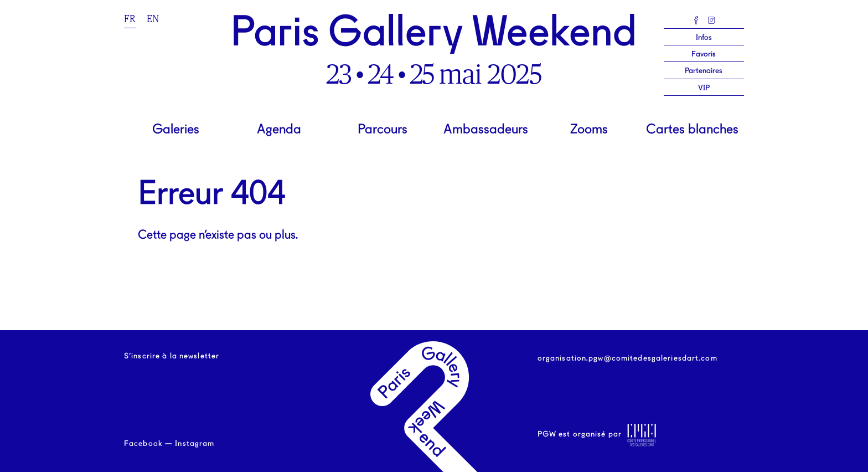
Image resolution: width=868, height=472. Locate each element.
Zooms (589, 130)
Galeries (176, 130)
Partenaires (704, 71)
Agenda (279, 130)
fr (130, 19)
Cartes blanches (692, 130)
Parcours (383, 130)
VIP (704, 88)
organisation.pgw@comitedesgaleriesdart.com (627, 358)
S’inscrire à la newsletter (172, 356)
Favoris (704, 54)
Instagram (195, 444)
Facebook (143, 444)
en (153, 19)
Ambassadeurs (486, 130)
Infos (704, 38)
